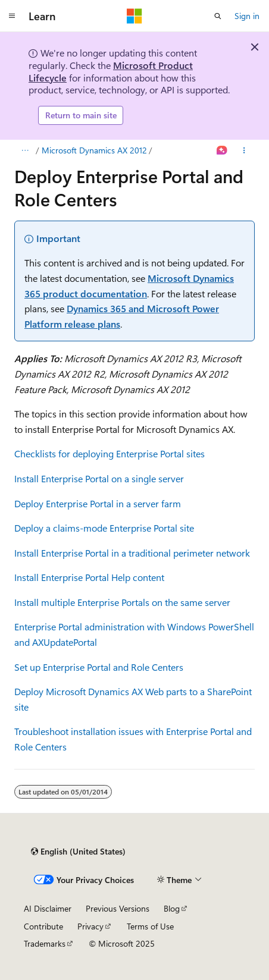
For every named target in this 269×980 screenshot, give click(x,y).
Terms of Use (150, 926)
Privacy (90, 926)
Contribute (43, 926)
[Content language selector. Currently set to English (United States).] (78, 852)
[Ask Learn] (222, 150)
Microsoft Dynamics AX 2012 (94, 150)
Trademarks (45, 943)
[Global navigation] (12, 16)
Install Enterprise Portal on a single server (99, 478)
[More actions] (244, 150)
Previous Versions (118, 908)
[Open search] (218, 16)
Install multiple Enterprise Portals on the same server (122, 602)
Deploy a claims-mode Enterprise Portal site (104, 528)
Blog (172, 908)
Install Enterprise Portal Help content (89, 577)
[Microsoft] (134, 16)
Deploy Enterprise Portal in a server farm (98, 503)
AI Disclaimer (48, 908)
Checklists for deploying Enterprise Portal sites (110, 453)
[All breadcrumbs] (25, 150)
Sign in (247, 16)
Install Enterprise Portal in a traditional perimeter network (132, 553)
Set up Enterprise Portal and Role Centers (99, 667)
